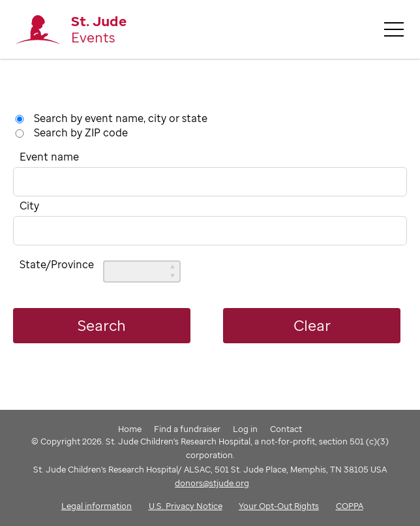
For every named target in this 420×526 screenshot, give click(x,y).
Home (130, 429)
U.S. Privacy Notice (186, 506)
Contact (286, 429)
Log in (245, 429)
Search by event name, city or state (121, 118)
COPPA (350, 506)
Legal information (97, 506)
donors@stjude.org (212, 483)
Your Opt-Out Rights (279, 506)
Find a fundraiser (187, 429)
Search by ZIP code (81, 132)
